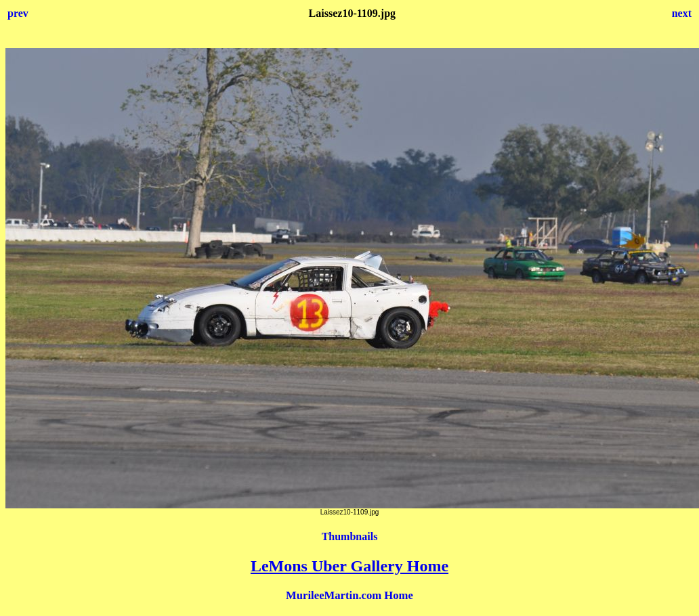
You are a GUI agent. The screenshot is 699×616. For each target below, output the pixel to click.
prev (18, 13)
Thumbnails (350, 536)
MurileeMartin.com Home (349, 595)
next (682, 13)
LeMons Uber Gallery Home (349, 566)
